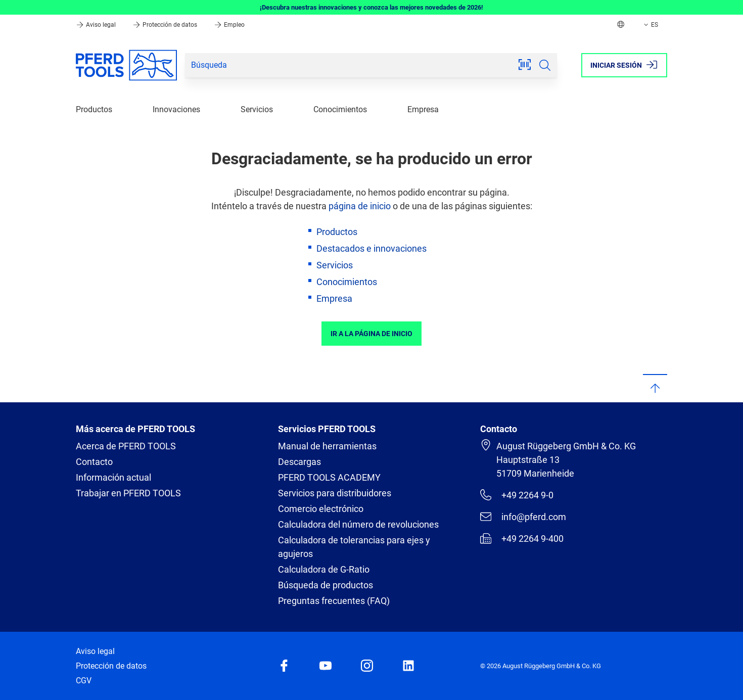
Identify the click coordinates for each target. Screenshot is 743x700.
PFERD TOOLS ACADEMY (329, 477)
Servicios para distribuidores (335, 493)
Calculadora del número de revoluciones (358, 524)
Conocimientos (340, 109)
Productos (94, 109)
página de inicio (360, 206)
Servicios (257, 109)
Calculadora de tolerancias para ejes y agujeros (354, 547)
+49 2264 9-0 (517, 495)
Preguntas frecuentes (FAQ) (334, 601)
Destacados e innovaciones (371, 248)
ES (650, 25)
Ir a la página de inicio (371, 334)
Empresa (423, 109)
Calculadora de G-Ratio (324, 569)
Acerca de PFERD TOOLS (126, 446)
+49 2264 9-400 (522, 538)
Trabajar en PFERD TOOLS (128, 493)
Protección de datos (166, 25)
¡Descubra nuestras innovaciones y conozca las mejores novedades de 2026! (371, 7)
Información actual (113, 477)
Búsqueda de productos (326, 585)
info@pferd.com (523, 517)
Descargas (299, 462)
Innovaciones (176, 109)
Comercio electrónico (321, 509)
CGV (84, 681)
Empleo (229, 25)
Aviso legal (97, 25)
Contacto (94, 462)
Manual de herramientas (327, 446)
